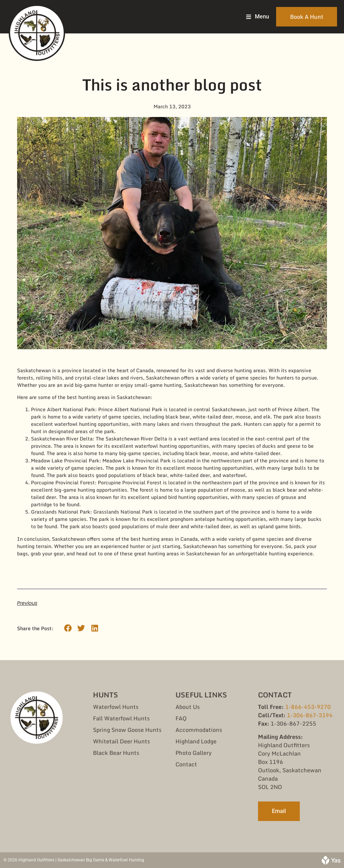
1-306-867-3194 (310, 715)
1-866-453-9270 (308, 707)
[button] (68, 628)
